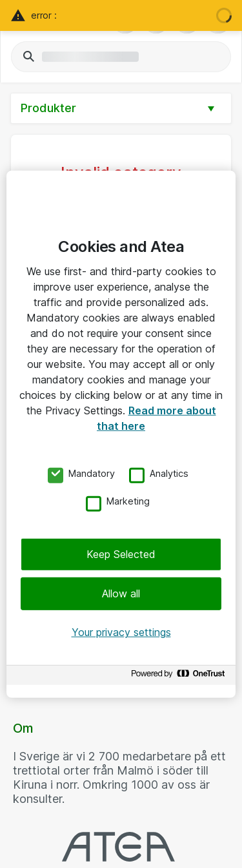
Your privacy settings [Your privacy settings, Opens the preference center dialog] (121, 632)
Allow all (121, 593)
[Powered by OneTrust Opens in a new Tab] (180, 677)
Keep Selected (121, 554)
